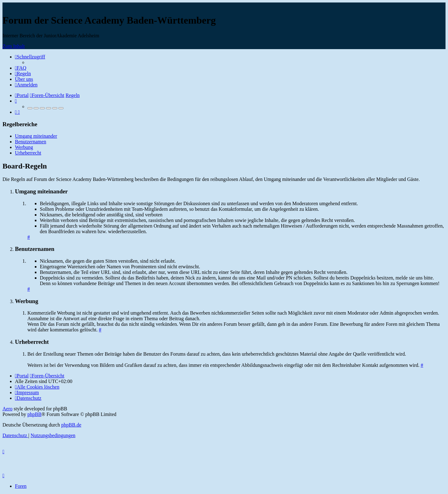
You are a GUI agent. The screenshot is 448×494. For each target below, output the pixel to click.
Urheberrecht (28, 153)
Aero (7, 409)
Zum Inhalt (14, 46)
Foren (21, 486)
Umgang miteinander (36, 136)
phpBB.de (71, 425)
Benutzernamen (30, 142)
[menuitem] (21, 68)
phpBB (34, 414)
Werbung (24, 147)
